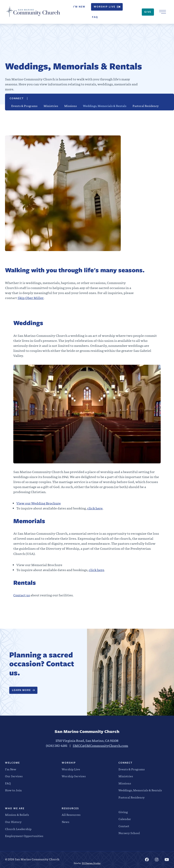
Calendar (125, 819)
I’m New (79, 7)
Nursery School (129, 833)
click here (95, 508)
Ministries (51, 106)
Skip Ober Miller (31, 298)
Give (148, 12)
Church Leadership (18, 829)
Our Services (14, 776)
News (65, 822)
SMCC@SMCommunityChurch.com (100, 746)
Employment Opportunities (24, 836)
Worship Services (74, 776)
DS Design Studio (91, 863)
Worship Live (107, 7)
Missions (71, 106)
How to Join (13, 790)
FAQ (95, 17)
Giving (123, 812)
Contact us (22, 595)
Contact (124, 826)
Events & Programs (24, 106)
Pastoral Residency (146, 106)
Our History (13, 822)
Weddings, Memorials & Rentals (105, 106)
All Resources (71, 815)
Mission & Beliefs (17, 815)
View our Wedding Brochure (39, 503)
